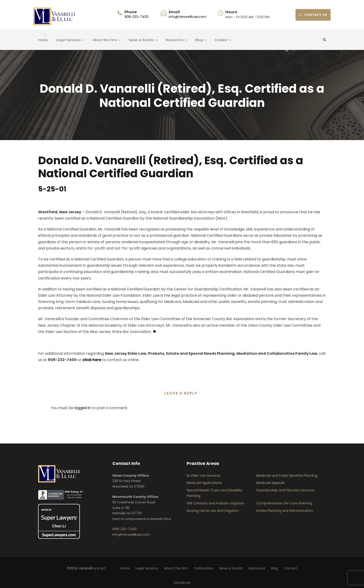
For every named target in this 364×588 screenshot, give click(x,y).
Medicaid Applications (204, 483)
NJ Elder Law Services (203, 476)
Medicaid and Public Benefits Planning (287, 476)
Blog (199, 40)
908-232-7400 (136, 17)
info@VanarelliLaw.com (188, 17)
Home (43, 40)
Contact (221, 40)
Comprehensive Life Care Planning (284, 503)
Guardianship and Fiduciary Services (285, 490)
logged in (83, 408)
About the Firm (105, 40)
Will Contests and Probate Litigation (215, 503)
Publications (204, 568)
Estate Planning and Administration (285, 511)
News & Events (141, 40)
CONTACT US (313, 15)
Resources (175, 40)
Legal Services (68, 40)
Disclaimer (182, 583)
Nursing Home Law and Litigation (213, 511)
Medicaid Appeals (270, 483)
